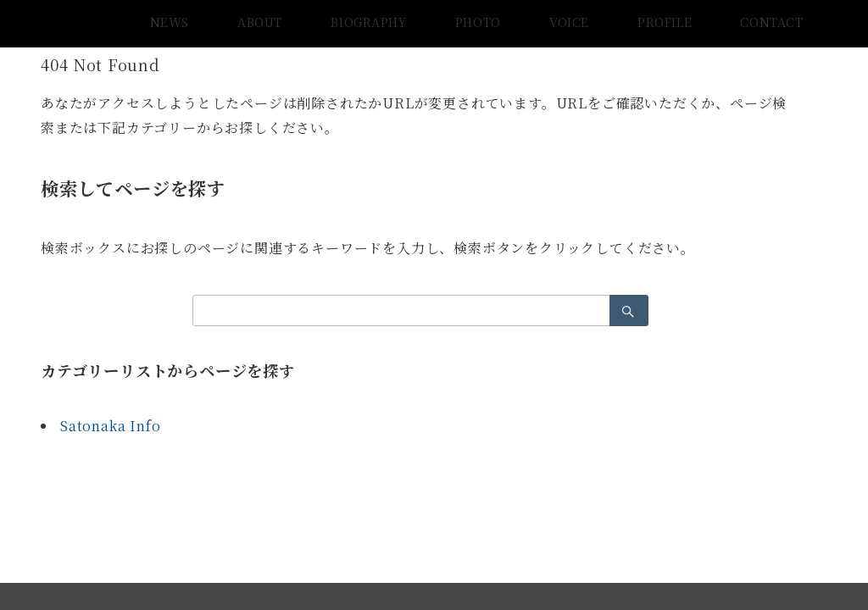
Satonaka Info (110, 426)
